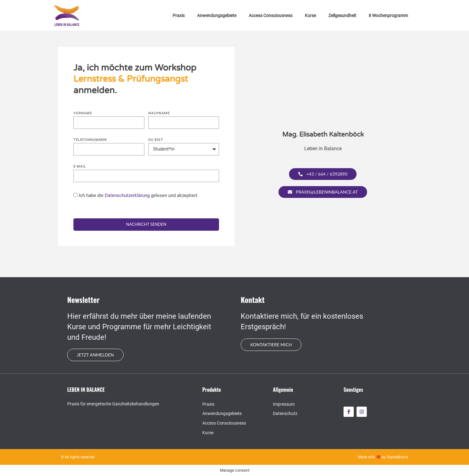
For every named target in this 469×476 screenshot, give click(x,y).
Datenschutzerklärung (127, 195)
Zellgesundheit (342, 15)
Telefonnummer (90, 140)
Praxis (179, 15)
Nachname (159, 113)
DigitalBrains (397, 457)
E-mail (80, 167)
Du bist (156, 140)
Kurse (310, 15)
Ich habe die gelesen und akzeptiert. (139, 195)
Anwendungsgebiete (217, 15)
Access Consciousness (271, 15)
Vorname (83, 113)
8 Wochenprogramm (388, 15)
